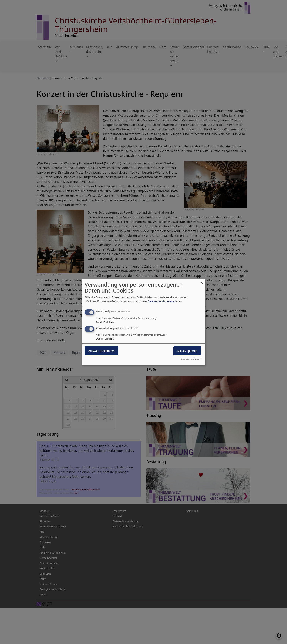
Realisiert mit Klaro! (191, 359)
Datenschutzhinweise (161, 301)
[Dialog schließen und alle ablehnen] (202, 281)
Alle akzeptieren (187, 351)
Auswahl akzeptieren (102, 351)
